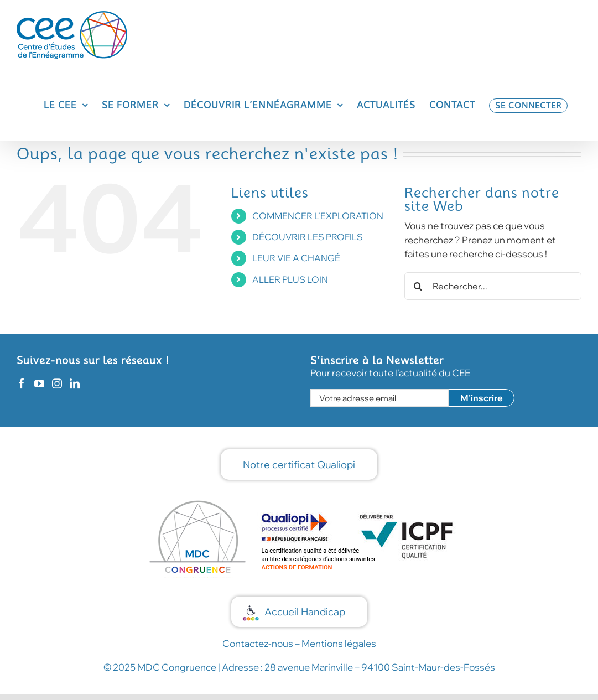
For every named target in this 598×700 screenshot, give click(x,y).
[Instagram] (57, 383)
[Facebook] (22, 383)
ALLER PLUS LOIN (290, 279)
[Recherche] (418, 286)
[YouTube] (39, 383)
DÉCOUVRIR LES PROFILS (308, 237)
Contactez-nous (258, 643)
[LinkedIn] (75, 383)
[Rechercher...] (493, 286)
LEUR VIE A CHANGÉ (296, 258)
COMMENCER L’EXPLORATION (318, 216)
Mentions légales (339, 643)
